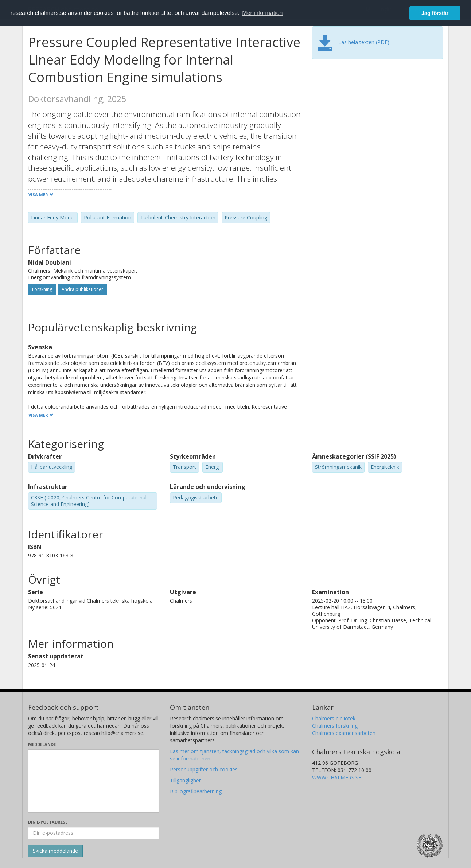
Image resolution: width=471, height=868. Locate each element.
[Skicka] (55, 851)
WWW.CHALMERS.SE (337, 777)
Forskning (42, 289)
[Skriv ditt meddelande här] (94, 781)
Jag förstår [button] (435, 13)
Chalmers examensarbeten (344, 733)
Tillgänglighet (185, 780)
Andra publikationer (82, 289)
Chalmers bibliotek (334, 718)
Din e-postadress (48, 822)
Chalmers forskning (335, 726)
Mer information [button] (262, 13)
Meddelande (42, 744)
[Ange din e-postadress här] (94, 833)
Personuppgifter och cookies (204, 769)
